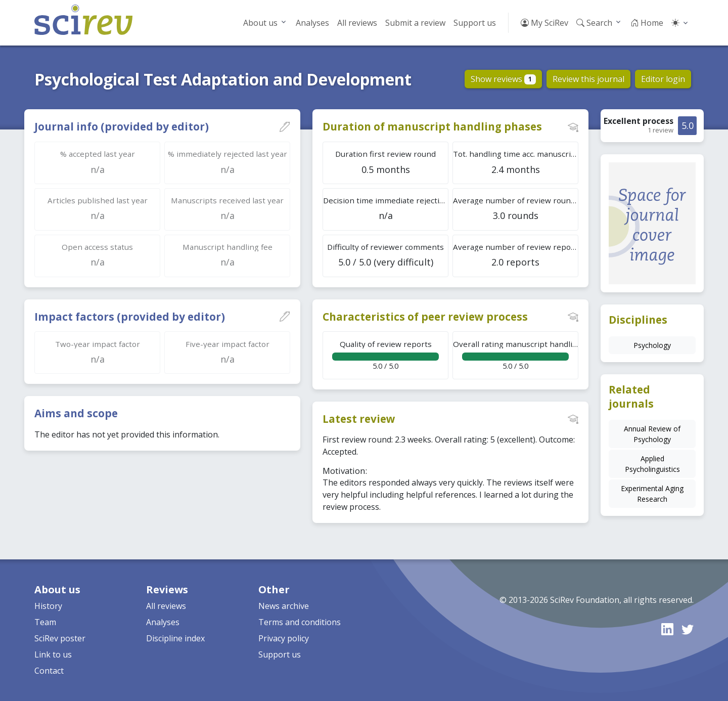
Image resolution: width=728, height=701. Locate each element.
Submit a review (415, 23)
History (48, 606)
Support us (475, 23)
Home (647, 23)
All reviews (357, 23)
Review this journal (588, 79)
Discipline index (175, 638)
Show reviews (503, 79)
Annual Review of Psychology (652, 434)
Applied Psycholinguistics (652, 464)
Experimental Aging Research (652, 494)
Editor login (663, 79)
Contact (49, 671)
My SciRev (544, 23)
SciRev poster (60, 638)
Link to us (53, 654)
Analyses (312, 23)
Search (594, 23)
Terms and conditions (300, 622)
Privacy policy (284, 638)
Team (45, 622)
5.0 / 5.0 (385, 355)
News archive (284, 606)
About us (260, 23)
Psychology (652, 345)
